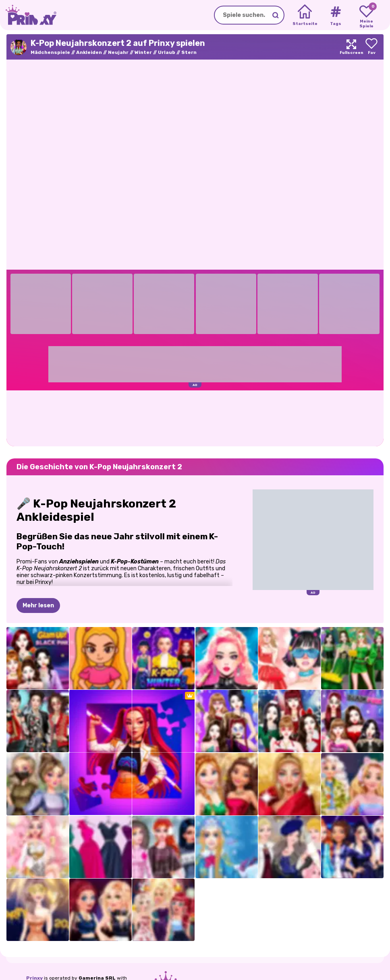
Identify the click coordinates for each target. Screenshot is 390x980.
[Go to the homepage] (28, 15)
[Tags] (335, 15)
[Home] (305, 15)
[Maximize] (351, 47)
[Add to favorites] (371, 47)
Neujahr (118, 52)
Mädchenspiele (50, 52)
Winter (143, 52)
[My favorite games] (366, 15)
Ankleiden (89, 52)
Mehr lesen (38, 606)
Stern (189, 52)
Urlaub (167, 52)
